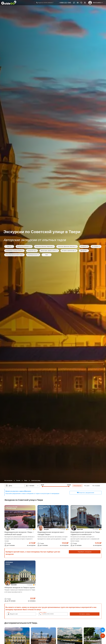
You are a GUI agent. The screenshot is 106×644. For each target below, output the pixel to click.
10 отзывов (29, 529)
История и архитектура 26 (69, 251)
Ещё (47, 255)
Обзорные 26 (84, 246)
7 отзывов (30, 585)
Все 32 (9, 246)
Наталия (14, 585)
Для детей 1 (84, 251)
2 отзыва (63, 529)
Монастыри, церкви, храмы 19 (49, 251)
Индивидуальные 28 (33, 255)
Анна (13, 529)
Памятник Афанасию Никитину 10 (67, 246)
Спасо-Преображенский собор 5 (14, 255)
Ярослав (80, 529)
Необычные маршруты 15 (24, 246)
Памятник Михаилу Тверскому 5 (44, 246)
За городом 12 (96, 246)
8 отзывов (96, 529)
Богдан (46, 529)
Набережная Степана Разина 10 (14, 251)
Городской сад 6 (32, 251)
